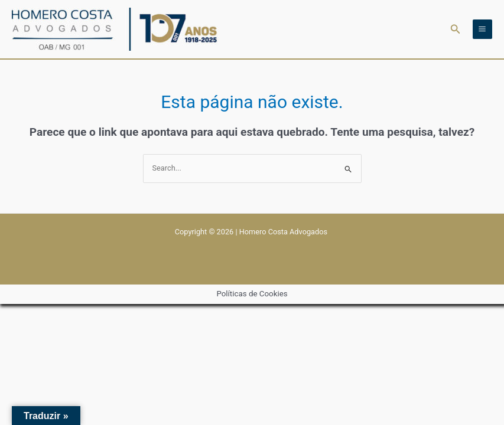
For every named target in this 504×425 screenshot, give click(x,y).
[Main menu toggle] (482, 29)
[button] (456, 29)
